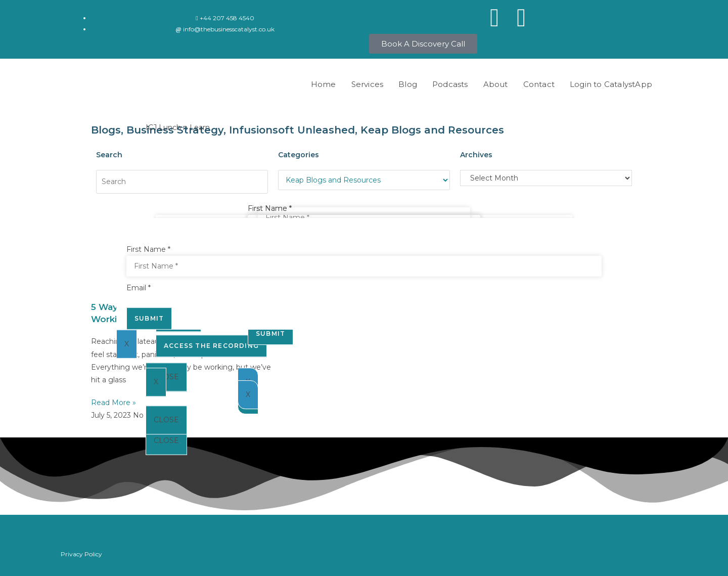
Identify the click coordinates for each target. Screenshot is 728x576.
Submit (149, 318)
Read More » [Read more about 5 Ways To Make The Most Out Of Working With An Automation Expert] (113, 403)
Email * (139, 288)
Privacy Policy (81, 554)
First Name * (270, 208)
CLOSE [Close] (166, 440)
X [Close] (156, 382)
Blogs (106, 130)
